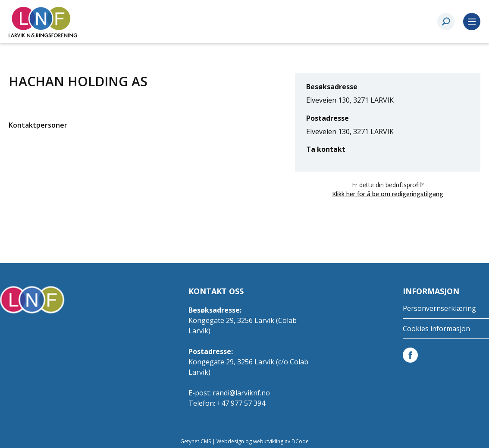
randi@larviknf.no (241, 393)
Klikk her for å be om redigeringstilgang (388, 194)
